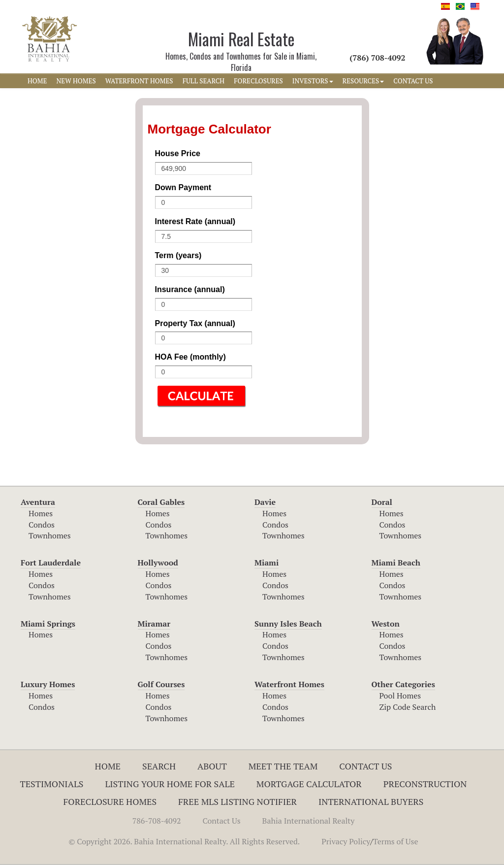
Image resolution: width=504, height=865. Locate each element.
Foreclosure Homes (110, 801)
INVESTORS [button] (313, 81)
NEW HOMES (76, 81)
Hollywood (158, 563)
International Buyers (371, 801)
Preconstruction (425, 784)
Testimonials (52, 784)
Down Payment (183, 187)
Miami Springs (48, 624)
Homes (41, 513)
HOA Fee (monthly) (190, 357)
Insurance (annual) (190, 289)
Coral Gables (161, 502)
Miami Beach (396, 563)
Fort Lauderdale (51, 563)
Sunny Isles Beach (288, 624)
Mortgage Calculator (309, 784)
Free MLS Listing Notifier (237, 801)
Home (108, 766)
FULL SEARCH (204, 81)
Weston (386, 624)
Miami (267, 563)
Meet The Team (283, 766)
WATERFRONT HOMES (139, 81)
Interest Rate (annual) (195, 221)
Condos (42, 525)
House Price (178, 153)
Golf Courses (161, 684)
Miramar (154, 624)
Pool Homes (400, 696)
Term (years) (178, 255)
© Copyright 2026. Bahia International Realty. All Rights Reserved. (184, 841)
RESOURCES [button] (363, 81)
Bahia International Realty (309, 821)
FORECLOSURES (258, 81)
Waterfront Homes (289, 684)
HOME (37, 81)
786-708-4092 (157, 821)
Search (159, 766)
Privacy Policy (346, 841)
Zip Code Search (408, 707)
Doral (382, 502)
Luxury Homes (48, 684)
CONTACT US (413, 81)
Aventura (38, 502)
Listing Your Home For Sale (170, 784)
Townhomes (50, 535)
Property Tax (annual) (195, 323)
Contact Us (365, 766)
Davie (265, 502)
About (212, 766)
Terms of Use (396, 841)
